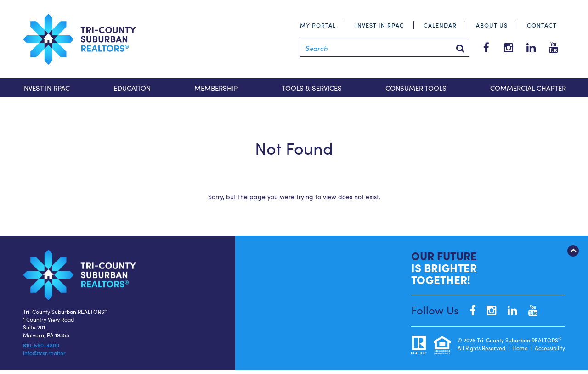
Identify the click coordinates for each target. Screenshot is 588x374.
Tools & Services (312, 88)
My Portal (318, 25)
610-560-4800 (41, 345)
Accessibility (550, 348)
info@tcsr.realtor (44, 353)
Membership (216, 88)
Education (132, 88)
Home (520, 348)
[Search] (384, 48)
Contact (542, 25)
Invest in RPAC (380, 25)
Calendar (440, 25)
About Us (492, 25)
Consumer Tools (416, 88)
